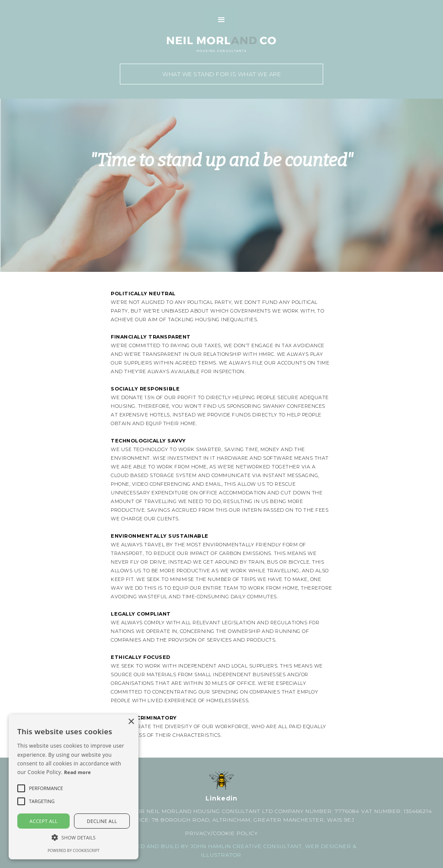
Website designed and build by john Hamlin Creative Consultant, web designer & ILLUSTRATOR (221, 850)
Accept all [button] (43, 821)
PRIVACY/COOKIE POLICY (221, 833)
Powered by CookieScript (74, 850)
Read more (77, 772)
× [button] (131, 722)
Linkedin (221, 798)
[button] (222, 20)
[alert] (74, 787)
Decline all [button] (102, 821)
